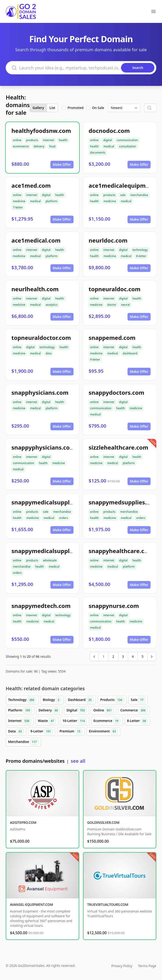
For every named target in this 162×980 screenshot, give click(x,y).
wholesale (50, 560)
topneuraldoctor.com (41, 338)
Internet (20, 721)
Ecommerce (107, 721)
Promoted (76, 108)
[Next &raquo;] (152, 657)
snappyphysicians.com (43, 447)
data (49, 353)
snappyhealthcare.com (121, 551)
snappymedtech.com (41, 606)
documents (98, 153)
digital (108, 140)
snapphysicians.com (40, 392)
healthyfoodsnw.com (41, 131)
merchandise (139, 195)
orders (63, 518)
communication (127, 140)
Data (16, 731)
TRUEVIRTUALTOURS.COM (108, 905)
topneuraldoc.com (115, 289)
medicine (19, 201)
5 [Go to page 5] (142, 656)
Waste (47, 721)
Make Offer (62, 164)
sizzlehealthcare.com (119, 447)
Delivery (49, 710)
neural (125, 305)
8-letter (141, 256)
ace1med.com (31, 185)
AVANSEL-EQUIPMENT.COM (32, 905)
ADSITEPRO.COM (23, 822)
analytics (51, 305)
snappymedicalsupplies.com (51, 502)
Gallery (38, 108)
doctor (112, 305)
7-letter (18, 207)
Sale (138, 700)
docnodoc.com (109, 131)
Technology (22, 700)
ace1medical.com (36, 240)
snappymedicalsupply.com (49, 551)
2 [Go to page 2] (113, 656)
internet (49, 140)
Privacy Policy (122, 966)
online (17, 140)
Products (112, 700)
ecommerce (21, 146)
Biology (52, 700)
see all (78, 761)
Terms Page (147, 966)
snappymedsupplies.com (124, 502)
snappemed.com (112, 338)
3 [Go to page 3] (123, 656)
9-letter (95, 360)
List (52, 108)
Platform (20, 710)
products (32, 140)
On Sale (98, 108)
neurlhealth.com (35, 289)
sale (123, 195)
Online (103, 710)
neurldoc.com (108, 240)
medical (109, 146)
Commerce (134, 710)
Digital (76, 710)
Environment (103, 731)
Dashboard (81, 700)
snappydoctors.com (117, 392)
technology (140, 250)
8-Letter (137, 721)
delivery (39, 146)
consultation (128, 146)
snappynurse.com (114, 606)
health (63, 140)
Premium (71, 731)
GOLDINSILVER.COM (103, 822)
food (52, 146)
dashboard (130, 353)
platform (51, 201)
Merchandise (23, 742)
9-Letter (42, 731)
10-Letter (75, 721)
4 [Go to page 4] (133, 656)
